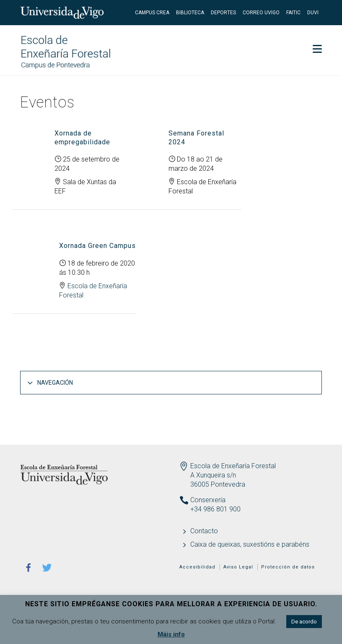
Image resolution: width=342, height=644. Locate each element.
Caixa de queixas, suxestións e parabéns (250, 544)
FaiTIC (293, 13)
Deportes (223, 13)
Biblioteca (190, 13)
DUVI (313, 13)
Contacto (204, 531)
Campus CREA (152, 13)
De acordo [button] (304, 622)
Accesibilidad (197, 567)
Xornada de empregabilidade (82, 138)
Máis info (171, 634)
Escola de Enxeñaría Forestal (233, 466)
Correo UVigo (261, 13)
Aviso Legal (238, 567)
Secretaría (299, 38)
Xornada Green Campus (97, 246)
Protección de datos (288, 567)
